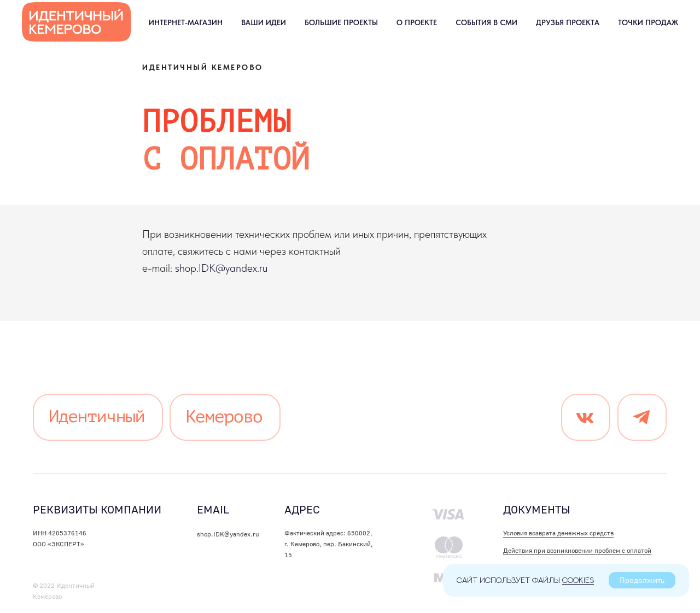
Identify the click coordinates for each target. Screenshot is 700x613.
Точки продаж (648, 22)
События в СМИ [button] (486, 22)
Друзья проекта (568, 22)
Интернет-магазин (186, 22)
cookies (578, 580)
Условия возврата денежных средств (558, 533)
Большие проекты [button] (341, 22)
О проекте (417, 22)
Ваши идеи (264, 22)
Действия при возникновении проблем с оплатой (577, 550)
